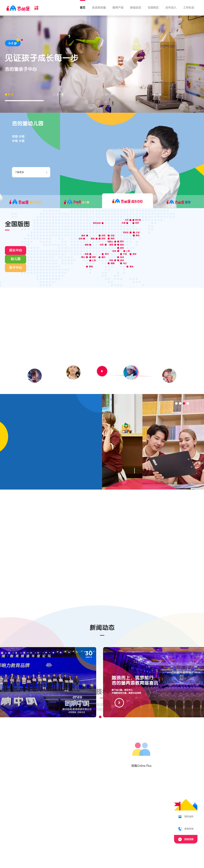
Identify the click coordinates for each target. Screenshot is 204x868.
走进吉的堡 (99, 8)
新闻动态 (136, 8)
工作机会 (189, 8)
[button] (176, 403)
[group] (102, 682)
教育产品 (118, 8)
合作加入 (171, 8)
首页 (83, 8)
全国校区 (153, 8)
